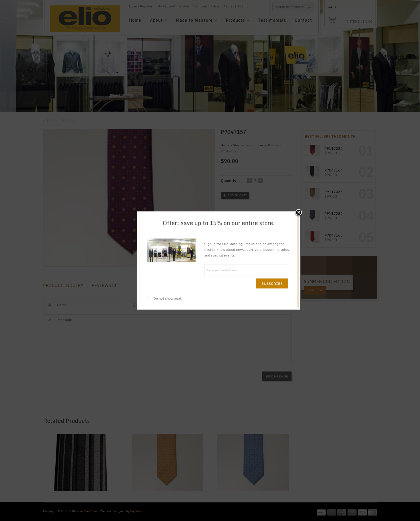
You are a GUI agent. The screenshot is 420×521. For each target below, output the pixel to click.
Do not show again (165, 298)
